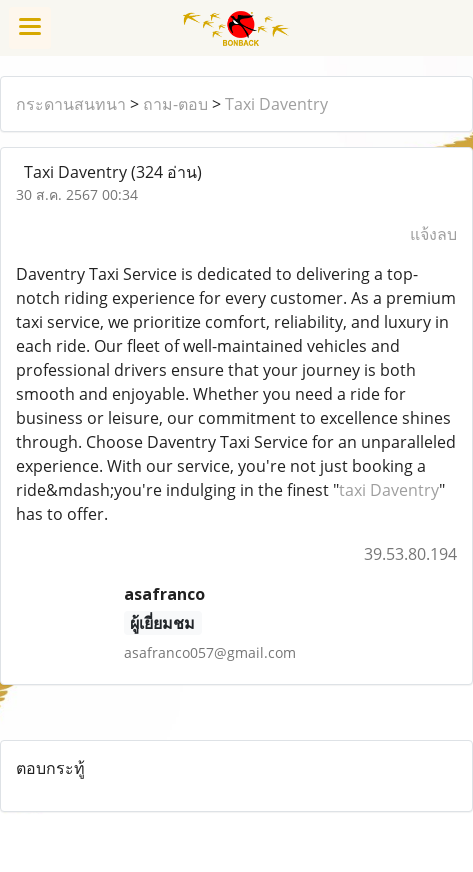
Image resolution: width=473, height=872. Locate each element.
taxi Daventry (389, 490)
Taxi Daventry (276, 104)
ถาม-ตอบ (175, 104)
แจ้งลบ (433, 234)
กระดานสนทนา (71, 104)
